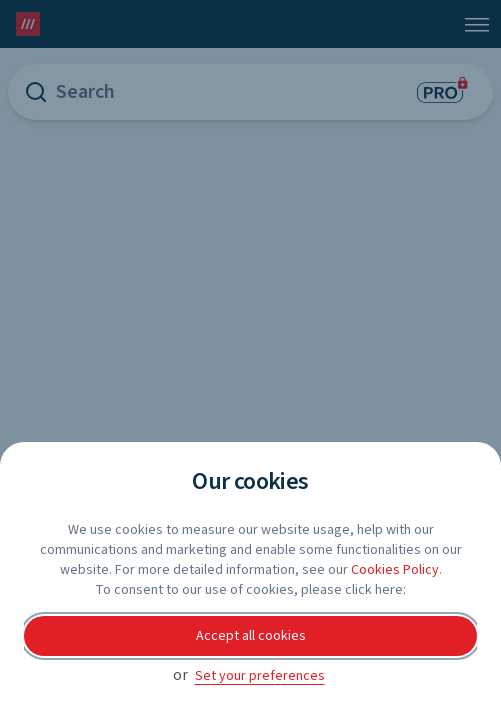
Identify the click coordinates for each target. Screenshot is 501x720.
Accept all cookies (251, 636)
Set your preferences (260, 676)
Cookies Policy (395, 570)
